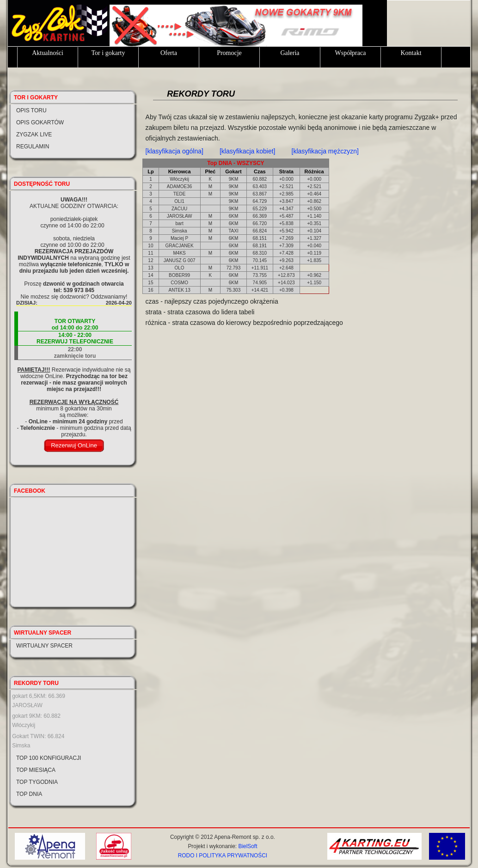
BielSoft (248, 846)
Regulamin (33, 147)
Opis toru (31, 110)
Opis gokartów (40, 122)
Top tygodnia (37, 782)
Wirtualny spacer (44, 646)
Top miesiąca (36, 770)
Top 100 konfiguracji (49, 758)
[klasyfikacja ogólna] (175, 151)
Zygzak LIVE (34, 134)
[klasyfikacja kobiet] (248, 151)
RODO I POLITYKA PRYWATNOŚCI (223, 856)
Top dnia (29, 794)
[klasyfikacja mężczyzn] (325, 151)
